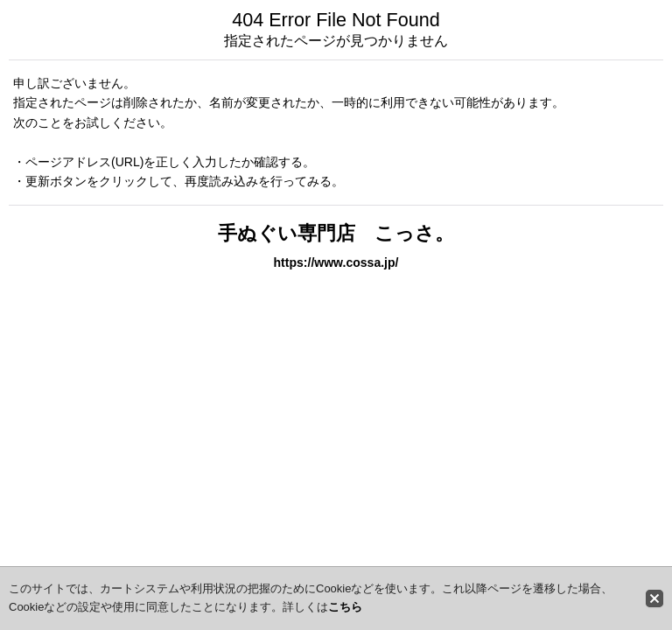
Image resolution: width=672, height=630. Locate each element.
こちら (345, 607)
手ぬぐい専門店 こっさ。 (336, 233)
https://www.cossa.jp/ (336, 262)
